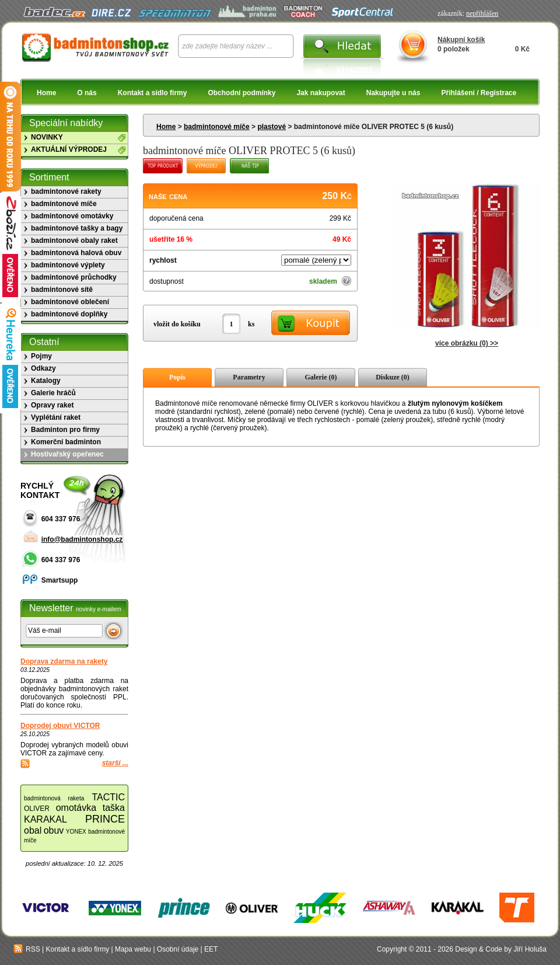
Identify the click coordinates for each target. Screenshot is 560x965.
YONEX (76, 832)
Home (46, 93)
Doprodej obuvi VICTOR (60, 726)
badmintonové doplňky (69, 314)
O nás (87, 93)
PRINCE (105, 819)
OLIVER (37, 809)
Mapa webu (133, 949)
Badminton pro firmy (65, 430)
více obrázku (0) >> (467, 343)
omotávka (76, 808)
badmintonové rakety (66, 191)
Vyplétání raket (56, 417)
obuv (54, 830)
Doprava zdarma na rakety (64, 661)
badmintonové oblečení (70, 302)
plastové (272, 127)
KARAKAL (45, 819)
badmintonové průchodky (74, 277)
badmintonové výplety (68, 265)
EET (211, 949)
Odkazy (43, 368)
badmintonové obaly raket (74, 241)
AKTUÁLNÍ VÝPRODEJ (69, 149)
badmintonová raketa (54, 798)
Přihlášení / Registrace (479, 93)
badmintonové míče (217, 127)
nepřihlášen (482, 13)
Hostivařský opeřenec (67, 454)
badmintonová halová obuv (76, 253)
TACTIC (108, 797)
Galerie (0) (321, 377)
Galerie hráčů (53, 393)
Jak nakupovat (321, 93)
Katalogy (46, 381)
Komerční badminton (66, 442)
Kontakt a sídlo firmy (153, 93)
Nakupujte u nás (393, 93)
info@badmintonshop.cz (82, 539)
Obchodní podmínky (242, 93)
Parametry (249, 377)
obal (33, 830)
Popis (177, 377)
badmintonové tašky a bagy (77, 228)
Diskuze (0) (393, 377)
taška (114, 808)
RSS (27, 949)
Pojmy (41, 356)
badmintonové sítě (62, 290)
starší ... (115, 763)
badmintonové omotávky (72, 216)
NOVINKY (47, 137)
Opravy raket (52, 405)
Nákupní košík (461, 40)
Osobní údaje (178, 949)
